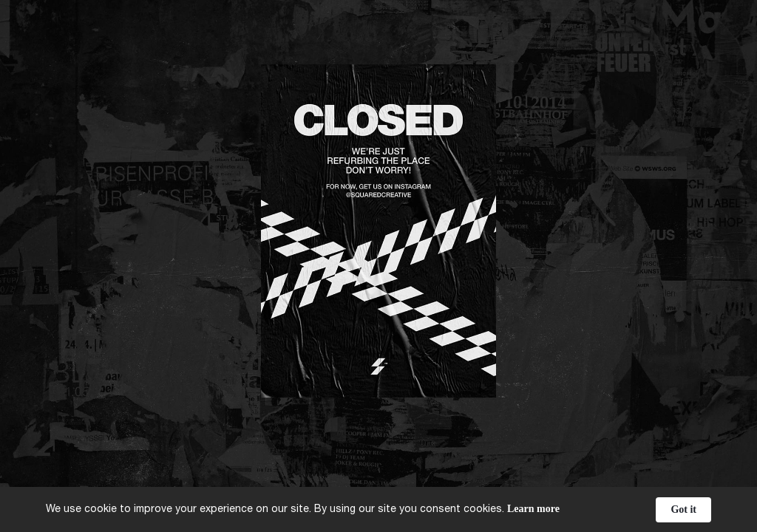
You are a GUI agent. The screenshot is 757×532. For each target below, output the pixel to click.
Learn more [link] (533, 509)
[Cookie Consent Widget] (378, 509)
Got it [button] (683, 509)
